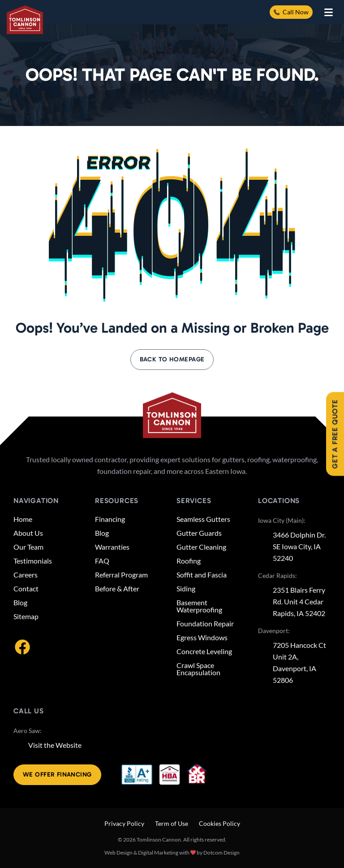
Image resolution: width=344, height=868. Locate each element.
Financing (110, 519)
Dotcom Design (221, 853)
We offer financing (57, 775)
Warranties (112, 547)
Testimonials (33, 561)
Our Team (28, 547)
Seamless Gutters (203, 519)
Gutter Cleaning (201, 547)
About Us (28, 533)
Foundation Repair (205, 624)
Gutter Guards (199, 533)
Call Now (291, 12)
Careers (26, 575)
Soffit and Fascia (202, 575)
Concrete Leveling (204, 651)
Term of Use (172, 823)
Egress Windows (202, 638)
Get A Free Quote (335, 434)
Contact (26, 589)
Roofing (189, 561)
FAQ (102, 561)
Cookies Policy (219, 823)
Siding (186, 589)
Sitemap (26, 616)
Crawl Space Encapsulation (198, 669)
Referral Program (121, 575)
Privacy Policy (124, 823)
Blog (20, 603)
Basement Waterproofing (199, 606)
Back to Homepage (172, 359)
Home (23, 519)
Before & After (117, 589)
